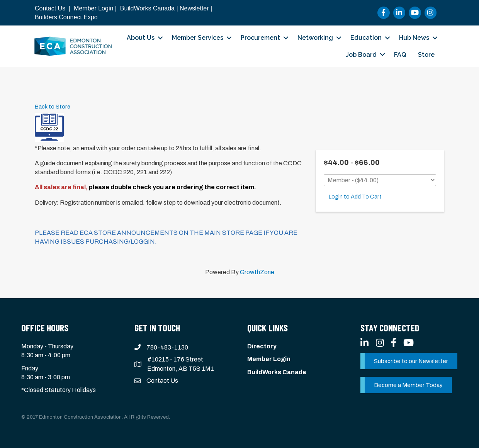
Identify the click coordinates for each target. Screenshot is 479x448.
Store (426, 55)
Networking (315, 38)
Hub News (414, 38)
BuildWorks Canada (147, 8)
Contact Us (50, 8)
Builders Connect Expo (66, 17)
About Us (141, 38)
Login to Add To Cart (355, 197)
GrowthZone (257, 272)
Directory (262, 346)
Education (366, 38)
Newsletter (194, 8)
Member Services (198, 38)
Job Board (361, 55)
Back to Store (53, 107)
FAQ (400, 55)
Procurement (260, 38)
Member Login (93, 8)
